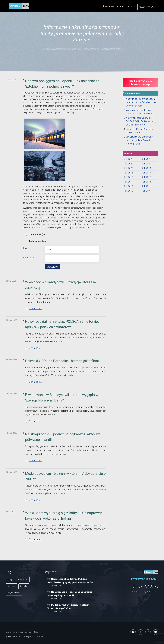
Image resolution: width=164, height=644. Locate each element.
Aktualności (108, 7)
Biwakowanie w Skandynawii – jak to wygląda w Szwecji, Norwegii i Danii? (141, 140)
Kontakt (130, 7)
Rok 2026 (128, 159)
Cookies (40, 637)
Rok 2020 (128, 168)
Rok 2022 (128, 164)
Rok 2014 (128, 182)
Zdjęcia (37, 632)
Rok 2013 (146, 182)
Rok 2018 (128, 173)
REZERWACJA (146, 7)
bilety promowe (22, 580)
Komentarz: (29, 258)
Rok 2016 (128, 177)
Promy (120, 7)
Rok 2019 (146, 168)
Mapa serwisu (25, 632)
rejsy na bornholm (14, 593)
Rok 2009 (146, 191)
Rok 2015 (146, 177)
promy (10, 580)
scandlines (11, 586)
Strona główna (11, 632)
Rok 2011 (146, 186)
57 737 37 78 (148, 586)
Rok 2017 (146, 173)
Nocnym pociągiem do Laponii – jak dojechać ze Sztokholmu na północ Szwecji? (142, 102)
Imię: (25, 248)
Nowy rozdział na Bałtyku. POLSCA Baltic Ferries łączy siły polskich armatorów (141, 121)
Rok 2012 (128, 186)
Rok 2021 (146, 164)
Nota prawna (29, 637)
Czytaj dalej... (35, 309)
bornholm (24, 586)
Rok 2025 (146, 159)
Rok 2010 (128, 191)
